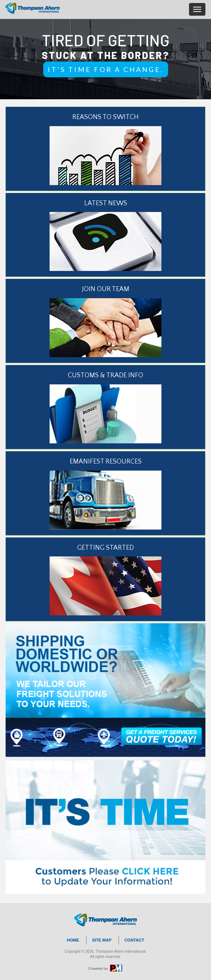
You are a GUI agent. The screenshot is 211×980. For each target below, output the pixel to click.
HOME (73, 940)
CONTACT (134, 940)
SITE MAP (102, 940)
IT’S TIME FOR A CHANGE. (106, 69)
